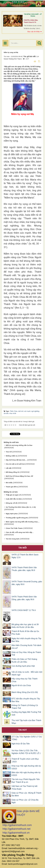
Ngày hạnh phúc (12, 514)
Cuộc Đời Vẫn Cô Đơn (14, 499)
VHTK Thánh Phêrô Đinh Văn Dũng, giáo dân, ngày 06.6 (24, 598)
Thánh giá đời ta (12, 487)
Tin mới (23, 548)
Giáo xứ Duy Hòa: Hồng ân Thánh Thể (26, 654)
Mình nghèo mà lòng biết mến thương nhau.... (23, 522)
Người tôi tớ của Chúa (21, 685)
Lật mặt (9, 468)
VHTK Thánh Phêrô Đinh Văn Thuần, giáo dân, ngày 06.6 (24, 569)
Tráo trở (9, 452)
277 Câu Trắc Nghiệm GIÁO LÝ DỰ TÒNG (27, 738)
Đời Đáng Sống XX (13, 472)
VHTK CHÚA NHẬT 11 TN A (24, 610)
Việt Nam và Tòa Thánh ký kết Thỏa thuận (25, 788)
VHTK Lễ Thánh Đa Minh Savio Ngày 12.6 (25, 556)
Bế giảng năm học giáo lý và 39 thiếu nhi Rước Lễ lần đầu (25, 626)
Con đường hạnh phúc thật (23, 666)
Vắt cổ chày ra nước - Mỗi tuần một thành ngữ (27, 673)
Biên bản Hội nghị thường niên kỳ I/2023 (26, 774)
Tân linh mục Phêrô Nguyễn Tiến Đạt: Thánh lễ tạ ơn (26, 781)
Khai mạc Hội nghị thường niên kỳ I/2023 (26, 767)
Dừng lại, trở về (11, 503)
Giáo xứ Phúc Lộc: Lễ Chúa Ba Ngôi (25, 801)
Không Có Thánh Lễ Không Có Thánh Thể (25, 707)
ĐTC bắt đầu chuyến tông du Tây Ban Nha (26, 700)
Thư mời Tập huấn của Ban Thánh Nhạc (26, 722)
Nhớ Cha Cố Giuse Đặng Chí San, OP (19, 476)
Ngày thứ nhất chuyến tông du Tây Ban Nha (26, 640)
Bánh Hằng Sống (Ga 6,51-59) (25, 692)
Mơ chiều (9, 483)
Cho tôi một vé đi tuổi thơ (15, 464)
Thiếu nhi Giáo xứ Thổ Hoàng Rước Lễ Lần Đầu (24, 661)
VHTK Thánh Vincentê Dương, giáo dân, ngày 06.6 (27, 583)
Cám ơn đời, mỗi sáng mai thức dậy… (20, 532)
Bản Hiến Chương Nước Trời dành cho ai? (26, 647)
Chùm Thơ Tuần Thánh (14, 528)
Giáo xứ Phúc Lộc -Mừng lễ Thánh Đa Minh (27, 794)
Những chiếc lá (11, 456)
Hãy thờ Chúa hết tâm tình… (16, 460)
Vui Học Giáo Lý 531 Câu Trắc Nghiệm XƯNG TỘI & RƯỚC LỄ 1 (26, 752)
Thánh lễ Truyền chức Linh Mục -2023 (25, 760)
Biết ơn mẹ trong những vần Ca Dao (19, 445)
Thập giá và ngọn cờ (13, 495)
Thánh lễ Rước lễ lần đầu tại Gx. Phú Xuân (26, 633)
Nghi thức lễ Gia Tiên (21, 744)
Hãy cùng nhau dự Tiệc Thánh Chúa (25, 680)
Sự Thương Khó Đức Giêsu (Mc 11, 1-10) (21, 507)
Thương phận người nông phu (17, 518)
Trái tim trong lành (13, 539)
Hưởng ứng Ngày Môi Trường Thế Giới (26, 713)
